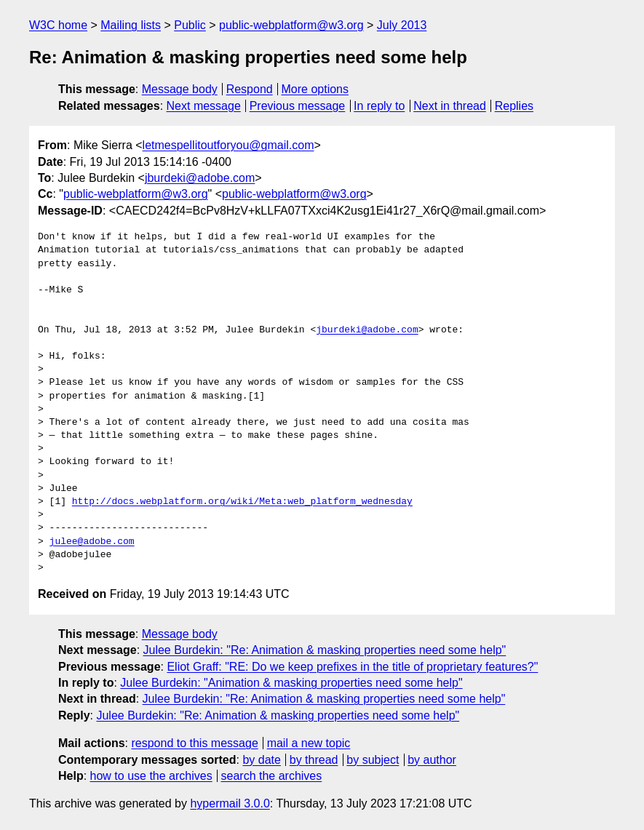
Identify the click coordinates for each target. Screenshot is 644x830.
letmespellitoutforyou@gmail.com (228, 145)
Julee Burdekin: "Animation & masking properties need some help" (291, 683)
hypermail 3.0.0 (230, 803)
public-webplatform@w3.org (291, 25)
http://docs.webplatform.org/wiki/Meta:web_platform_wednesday (242, 502)
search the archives (272, 776)
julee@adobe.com (92, 542)
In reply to (379, 106)
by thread (314, 760)
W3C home (58, 25)
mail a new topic (309, 743)
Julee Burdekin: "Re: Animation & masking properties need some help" (325, 650)
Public (190, 25)
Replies (514, 106)
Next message (204, 106)
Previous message (298, 106)
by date (261, 760)
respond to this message (194, 743)
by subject (373, 760)
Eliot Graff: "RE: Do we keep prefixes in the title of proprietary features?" (352, 667)
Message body (180, 89)
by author (432, 760)
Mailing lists (131, 25)
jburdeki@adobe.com (200, 178)
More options (315, 89)
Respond (250, 89)
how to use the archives (151, 776)
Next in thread (450, 106)
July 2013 (402, 25)
